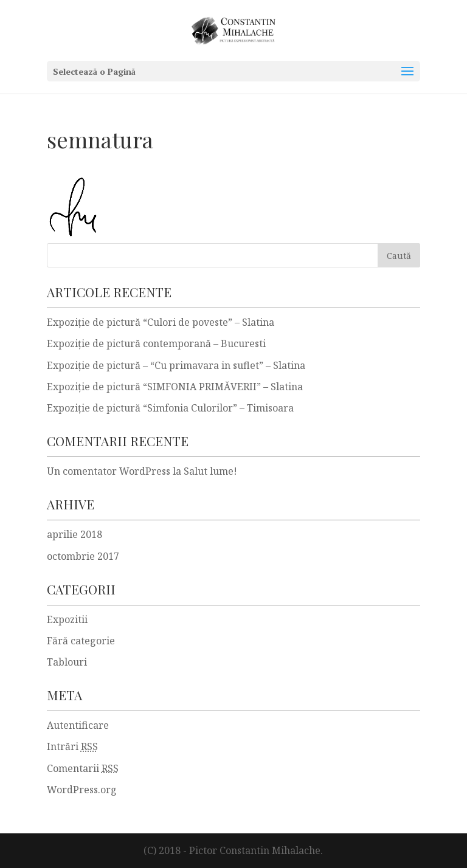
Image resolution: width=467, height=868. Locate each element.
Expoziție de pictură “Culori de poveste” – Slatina (161, 322)
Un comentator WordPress (109, 471)
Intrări (72, 746)
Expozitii (67, 619)
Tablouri (67, 662)
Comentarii (83, 768)
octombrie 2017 (83, 556)
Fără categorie (81, 641)
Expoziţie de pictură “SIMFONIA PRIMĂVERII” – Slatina (175, 387)
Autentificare (78, 725)
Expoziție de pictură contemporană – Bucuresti (156, 343)
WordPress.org (82, 790)
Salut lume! (210, 471)
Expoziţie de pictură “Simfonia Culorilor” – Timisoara (170, 408)
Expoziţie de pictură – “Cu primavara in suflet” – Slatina (176, 365)
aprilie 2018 (74, 534)
